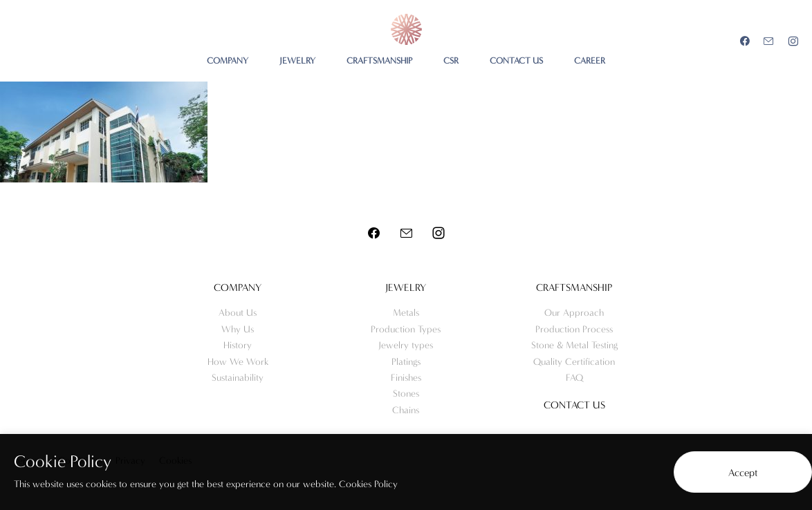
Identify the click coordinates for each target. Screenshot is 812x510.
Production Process (574, 329)
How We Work (238, 362)
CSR (451, 60)
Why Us (238, 329)
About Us (238, 313)
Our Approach (574, 313)
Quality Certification (574, 362)
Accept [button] (743, 473)
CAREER (590, 60)
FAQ (574, 378)
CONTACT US (516, 60)
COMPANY (228, 60)
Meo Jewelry (406, 29)
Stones (406, 394)
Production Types (406, 329)
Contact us (574, 405)
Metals (406, 313)
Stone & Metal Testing (574, 345)
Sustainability (238, 378)
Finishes (406, 378)
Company (238, 287)
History (238, 345)
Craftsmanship (574, 287)
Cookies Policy (368, 484)
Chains (406, 410)
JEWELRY (297, 60)
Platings (406, 362)
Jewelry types (406, 345)
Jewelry (406, 287)
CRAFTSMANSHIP (379, 60)
